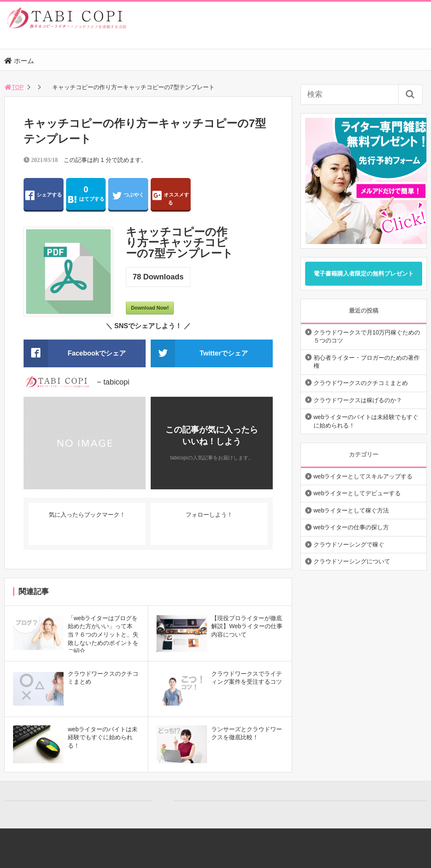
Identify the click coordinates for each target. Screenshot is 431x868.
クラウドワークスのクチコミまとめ (361, 383)
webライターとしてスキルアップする (363, 476)
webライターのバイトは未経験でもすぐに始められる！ (366, 421)
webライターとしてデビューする (357, 493)
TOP (14, 87)
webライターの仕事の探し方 (351, 527)
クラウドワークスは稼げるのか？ (358, 400)
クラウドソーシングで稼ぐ (349, 544)
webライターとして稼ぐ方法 (351, 510)
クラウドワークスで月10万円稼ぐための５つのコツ (367, 337)
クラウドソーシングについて (352, 561)
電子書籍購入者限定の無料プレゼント (364, 273)
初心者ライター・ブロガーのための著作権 (367, 362)
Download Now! (150, 308)
